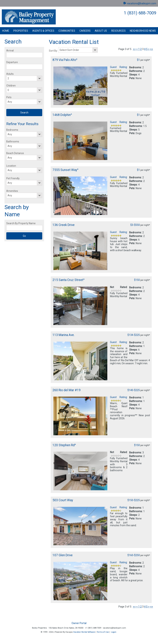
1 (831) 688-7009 (140, 13)
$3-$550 (135, 225)
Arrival (10, 51)
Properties (21, 31)
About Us (101, 31)
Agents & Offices (43, 31)
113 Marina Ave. (64, 335)
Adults (10, 74)
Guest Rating (118, 67)
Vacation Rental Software (84, 632)
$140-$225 (134, 390)
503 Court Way (63, 500)
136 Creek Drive (64, 225)
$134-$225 (134, 335)
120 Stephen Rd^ (64, 445)
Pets (9, 97)
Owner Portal (79, 623)
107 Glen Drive (63, 555)
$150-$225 (134, 500)
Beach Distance (15, 153)
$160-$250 (134, 555)
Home (6, 31)
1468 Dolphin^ (62, 115)
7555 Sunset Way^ (65, 170)
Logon (114, 632)
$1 (138, 60)
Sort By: (54, 51)
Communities (67, 31)
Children (11, 86)
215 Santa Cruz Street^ (68, 280)
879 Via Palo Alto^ (65, 60)
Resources (118, 31)
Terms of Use (103, 632)
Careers (85, 31)
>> (152, 49)
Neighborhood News (143, 31)
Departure (12, 62)
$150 (137, 280)
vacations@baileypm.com (139, 3)
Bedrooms (12, 130)
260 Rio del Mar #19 (67, 390)
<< (134, 49)
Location (11, 166)
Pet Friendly (13, 178)
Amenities (12, 191)
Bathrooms (13, 141)
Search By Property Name (21, 223)
